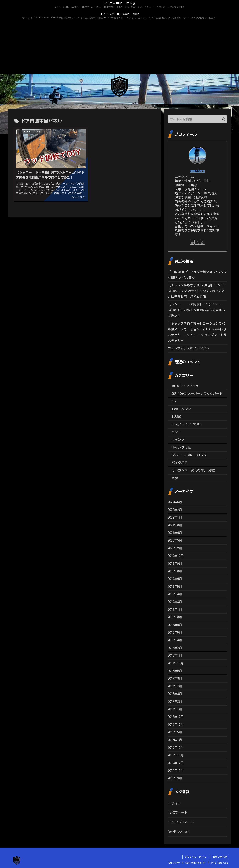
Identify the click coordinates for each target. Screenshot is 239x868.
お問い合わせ (220, 857)
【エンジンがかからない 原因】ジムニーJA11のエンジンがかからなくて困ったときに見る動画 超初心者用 (197, 291)
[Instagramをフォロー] (197, 242)
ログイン (175, 803)
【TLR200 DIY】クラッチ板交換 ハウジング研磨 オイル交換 (197, 275)
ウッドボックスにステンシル (188, 348)
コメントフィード (181, 822)
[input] (197, 119)
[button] (224, 119)
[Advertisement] (120, 48)
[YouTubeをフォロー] (202, 242)
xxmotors (197, 171)
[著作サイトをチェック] (192, 242)
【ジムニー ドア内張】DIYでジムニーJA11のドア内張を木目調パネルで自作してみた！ (196, 310)
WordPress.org (179, 831)
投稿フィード (178, 813)
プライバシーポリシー (196, 857)
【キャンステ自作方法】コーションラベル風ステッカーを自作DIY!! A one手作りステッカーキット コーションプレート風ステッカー (197, 332)
